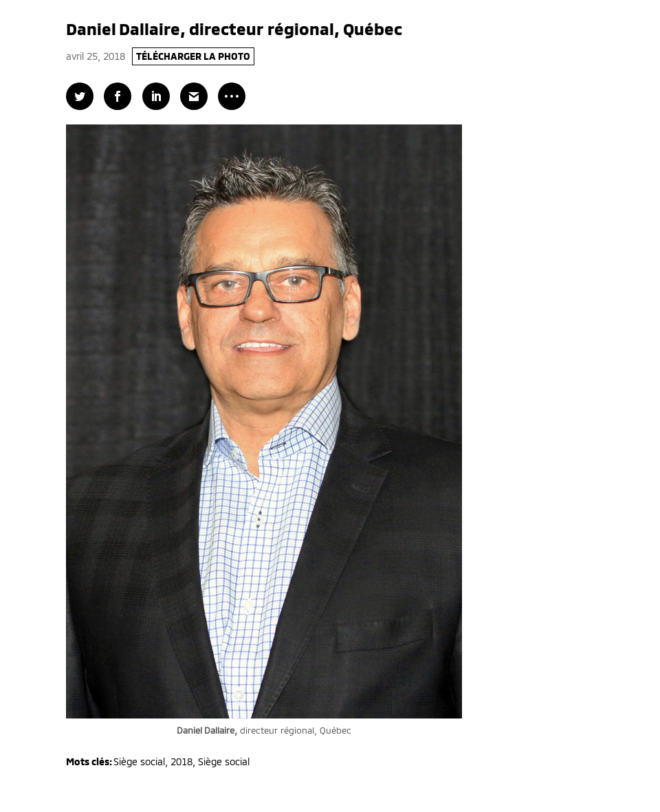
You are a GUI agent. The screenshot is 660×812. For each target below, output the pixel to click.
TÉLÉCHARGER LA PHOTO (193, 56)
